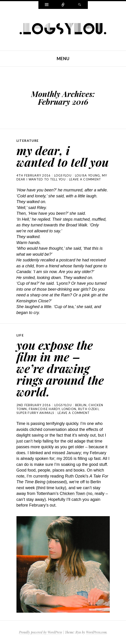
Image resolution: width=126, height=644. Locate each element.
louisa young (88, 175)
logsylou (63, 175)
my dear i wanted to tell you (62, 177)
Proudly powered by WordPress (40, 632)
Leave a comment (85, 179)
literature (28, 141)
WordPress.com (96, 632)
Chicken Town (72, 494)
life (20, 335)
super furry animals (35, 413)
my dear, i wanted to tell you (63, 156)
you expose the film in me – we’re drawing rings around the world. (60, 368)
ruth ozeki (88, 409)
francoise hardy (44, 409)
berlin (81, 405)
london (69, 409)
